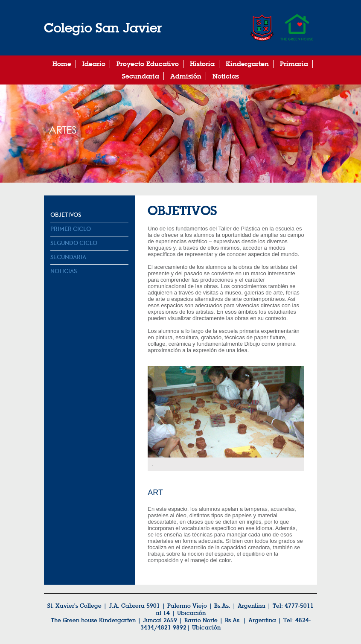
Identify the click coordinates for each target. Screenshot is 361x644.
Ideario (94, 64)
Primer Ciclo (71, 229)
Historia (202, 64)
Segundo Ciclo (74, 243)
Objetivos (66, 215)
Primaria (294, 64)
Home (62, 64)
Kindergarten (247, 64)
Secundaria (141, 76)
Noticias (226, 76)
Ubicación (191, 613)
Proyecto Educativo (148, 64)
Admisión (186, 76)
